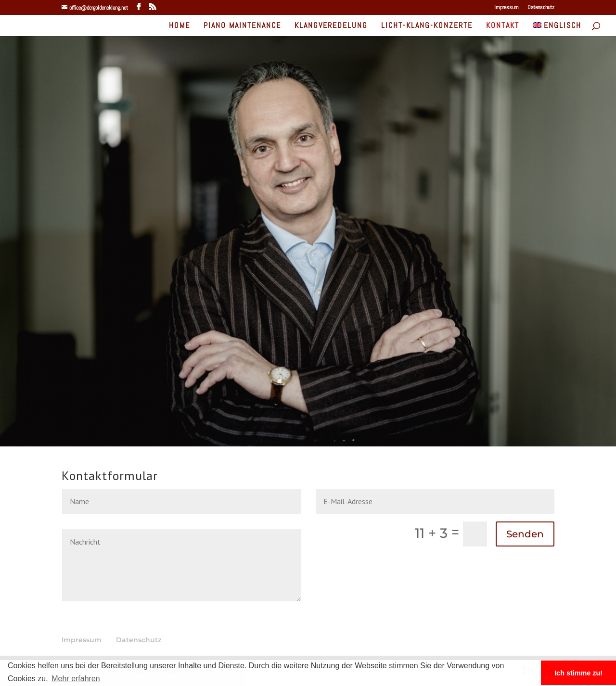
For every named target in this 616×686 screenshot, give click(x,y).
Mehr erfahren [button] (76, 679)
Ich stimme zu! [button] (578, 673)
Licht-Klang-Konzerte (427, 26)
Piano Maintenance (242, 26)
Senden (525, 534)
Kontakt (503, 26)
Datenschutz (541, 8)
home (180, 26)
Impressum (507, 8)
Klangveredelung (331, 26)
